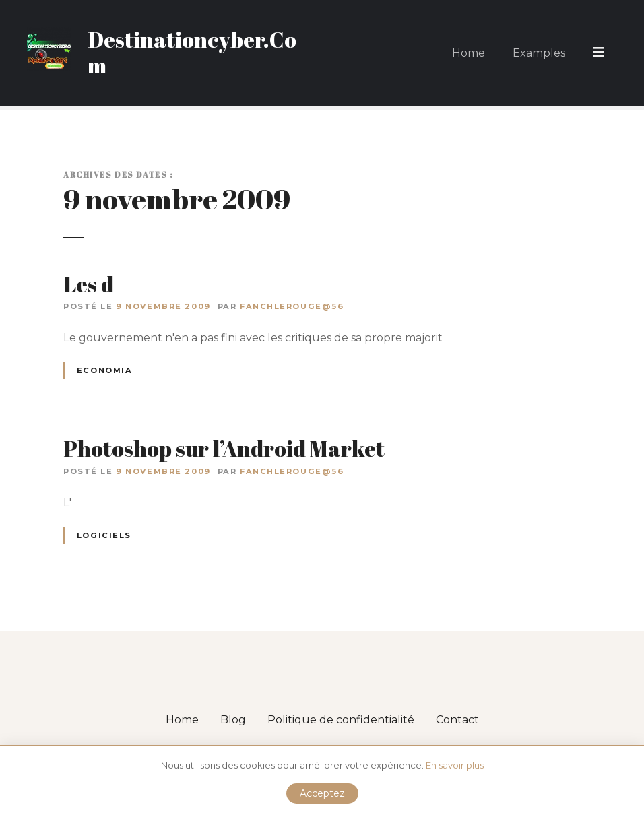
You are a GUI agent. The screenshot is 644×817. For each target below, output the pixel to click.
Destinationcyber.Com (192, 52)
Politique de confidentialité (341, 720)
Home (470, 52)
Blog (233, 720)
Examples (540, 52)
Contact (457, 720)
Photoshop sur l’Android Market (224, 448)
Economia (105, 370)
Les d (89, 284)
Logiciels (104, 535)
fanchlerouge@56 (292, 306)
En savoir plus (455, 765)
